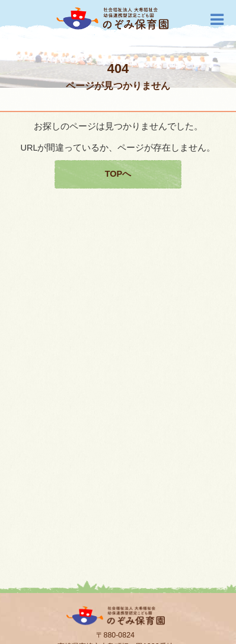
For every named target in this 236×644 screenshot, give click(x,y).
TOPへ (118, 174)
